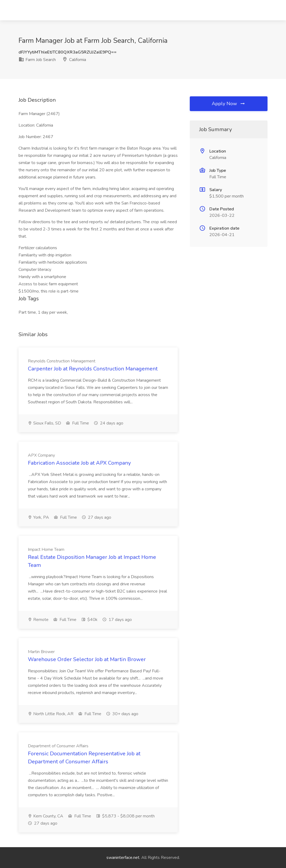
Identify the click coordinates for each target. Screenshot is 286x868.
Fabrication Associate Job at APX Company (79, 463)
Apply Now (229, 104)
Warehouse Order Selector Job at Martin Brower (87, 659)
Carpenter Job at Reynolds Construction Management (93, 369)
